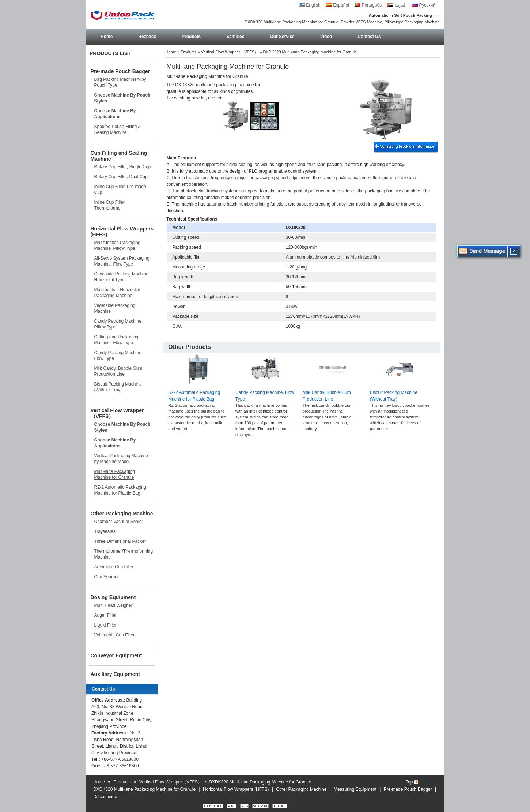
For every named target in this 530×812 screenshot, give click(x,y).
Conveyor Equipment (116, 655)
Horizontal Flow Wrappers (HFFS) (122, 232)
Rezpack (147, 37)
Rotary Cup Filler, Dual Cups (122, 177)
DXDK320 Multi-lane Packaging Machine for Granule (144, 789)
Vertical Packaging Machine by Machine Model (121, 459)
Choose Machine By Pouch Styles (122, 98)
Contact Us (369, 37)
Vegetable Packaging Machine (115, 308)
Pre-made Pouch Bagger (120, 71)
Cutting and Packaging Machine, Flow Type (116, 340)
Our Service (282, 37)
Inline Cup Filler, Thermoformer (110, 205)
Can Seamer (107, 577)
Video (326, 37)
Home (107, 37)
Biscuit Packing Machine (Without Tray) (118, 387)
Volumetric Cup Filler (115, 635)
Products (191, 37)
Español (338, 5)
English (310, 5)
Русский (424, 5)
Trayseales (105, 531)
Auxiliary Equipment (115, 674)
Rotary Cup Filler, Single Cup (123, 167)
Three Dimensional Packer (120, 541)
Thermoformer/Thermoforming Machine (124, 554)
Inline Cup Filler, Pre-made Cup (120, 189)
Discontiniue (105, 797)
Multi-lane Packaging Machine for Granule (115, 474)
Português (368, 5)
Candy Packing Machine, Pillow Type (119, 324)
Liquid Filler (105, 625)
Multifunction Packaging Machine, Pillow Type (118, 245)
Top (409, 782)
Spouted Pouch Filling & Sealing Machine (118, 129)
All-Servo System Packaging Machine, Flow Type (122, 261)
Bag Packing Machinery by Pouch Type (120, 82)
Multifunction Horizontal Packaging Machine (117, 293)
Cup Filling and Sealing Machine (119, 156)
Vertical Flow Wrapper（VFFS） (117, 413)
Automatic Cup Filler (114, 567)
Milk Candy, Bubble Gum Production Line (118, 371)
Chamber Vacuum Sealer (119, 522)
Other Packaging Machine (122, 514)
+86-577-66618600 (120, 759)
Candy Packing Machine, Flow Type (119, 356)
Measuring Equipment (355, 789)
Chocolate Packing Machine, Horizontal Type (122, 277)
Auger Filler (105, 615)
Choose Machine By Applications (115, 114)
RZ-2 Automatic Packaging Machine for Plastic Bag (120, 490)
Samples (235, 37)
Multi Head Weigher (113, 605)
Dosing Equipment (113, 597)
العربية (397, 5)
